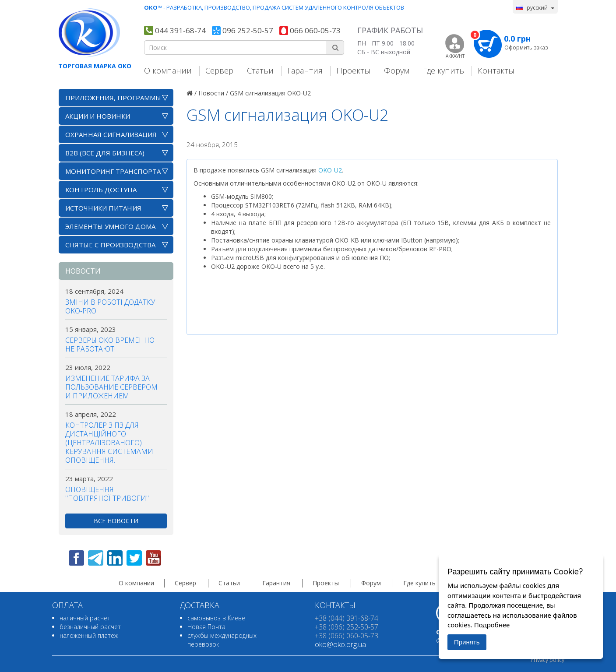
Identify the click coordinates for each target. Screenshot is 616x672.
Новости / (213, 93)
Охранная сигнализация (111, 134)
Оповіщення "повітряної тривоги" (107, 494)
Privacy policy (547, 660)
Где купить (444, 70)
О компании (168, 70)
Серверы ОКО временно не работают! (110, 345)
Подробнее (492, 625)
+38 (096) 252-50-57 (347, 627)
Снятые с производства (110, 245)
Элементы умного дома (110, 226)
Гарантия (305, 70)
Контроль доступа (101, 190)
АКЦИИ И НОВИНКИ (98, 116)
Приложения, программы (113, 98)
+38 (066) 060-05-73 (347, 636)
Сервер (219, 70)
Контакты (496, 70)
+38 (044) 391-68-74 (347, 618)
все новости (116, 521)
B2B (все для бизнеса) (105, 153)
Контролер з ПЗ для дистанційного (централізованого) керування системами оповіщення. (109, 443)
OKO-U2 (330, 170)
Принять (467, 642)
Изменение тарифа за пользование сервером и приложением (111, 387)
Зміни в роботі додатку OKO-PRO (110, 306)
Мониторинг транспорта (113, 171)
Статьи (260, 70)
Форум (397, 70)
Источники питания (103, 208)
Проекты (353, 70)
